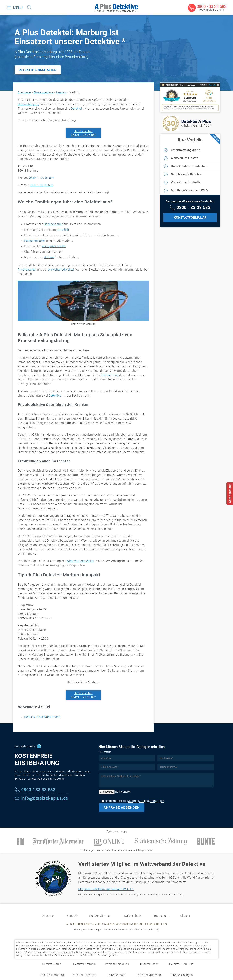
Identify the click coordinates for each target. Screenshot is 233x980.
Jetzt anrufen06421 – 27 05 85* (83, 133)
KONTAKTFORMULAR (190, 217)
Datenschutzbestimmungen (146, 801)
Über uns (48, 916)
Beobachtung (110, 375)
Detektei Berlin (52, 964)
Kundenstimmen (100, 916)
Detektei (76, 108)
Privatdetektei (27, 269)
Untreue (49, 257)
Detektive (55, 395)
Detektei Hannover (84, 975)
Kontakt (72, 916)
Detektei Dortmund (116, 964)
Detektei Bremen (84, 964)
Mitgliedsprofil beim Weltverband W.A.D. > (106, 889)
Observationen (54, 224)
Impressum (161, 916)
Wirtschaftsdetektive (80, 561)
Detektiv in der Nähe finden (42, 717)
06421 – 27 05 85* (42, 178)
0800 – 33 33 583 (42, 185)
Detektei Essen (149, 964)
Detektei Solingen (181, 975)
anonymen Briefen (54, 246)
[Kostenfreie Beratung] (207, 8)
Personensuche (35, 241)
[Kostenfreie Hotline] (190, 208)
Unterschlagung (28, 104)
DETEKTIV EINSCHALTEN (38, 70)
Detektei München (149, 975)
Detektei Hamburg (52, 975)
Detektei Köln (117, 975)
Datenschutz (133, 916)
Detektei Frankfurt (181, 964)
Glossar (185, 916)
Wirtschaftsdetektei (61, 269)
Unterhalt (63, 230)
